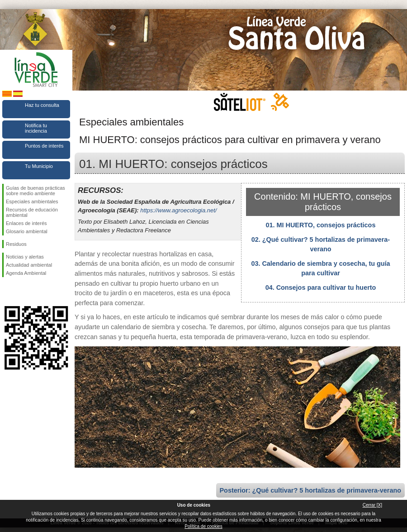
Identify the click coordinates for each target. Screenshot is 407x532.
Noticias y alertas (25, 257)
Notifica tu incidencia (36, 128)
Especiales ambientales (32, 201)
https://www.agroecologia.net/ (178, 210)
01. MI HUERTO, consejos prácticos (321, 225)
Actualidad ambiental (29, 265)
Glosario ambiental (27, 231)
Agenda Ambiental (26, 273)
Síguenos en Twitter (23, 292)
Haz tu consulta (42, 105)
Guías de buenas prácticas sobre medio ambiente (35, 191)
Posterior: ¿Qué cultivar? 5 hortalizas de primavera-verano (310, 490)
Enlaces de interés (26, 223)
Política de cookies (203, 526)
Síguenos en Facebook (8, 292)
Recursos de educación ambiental (32, 212)
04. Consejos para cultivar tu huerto (321, 288)
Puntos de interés (44, 146)
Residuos (16, 244)
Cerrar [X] (372, 505)
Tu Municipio (39, 166)
